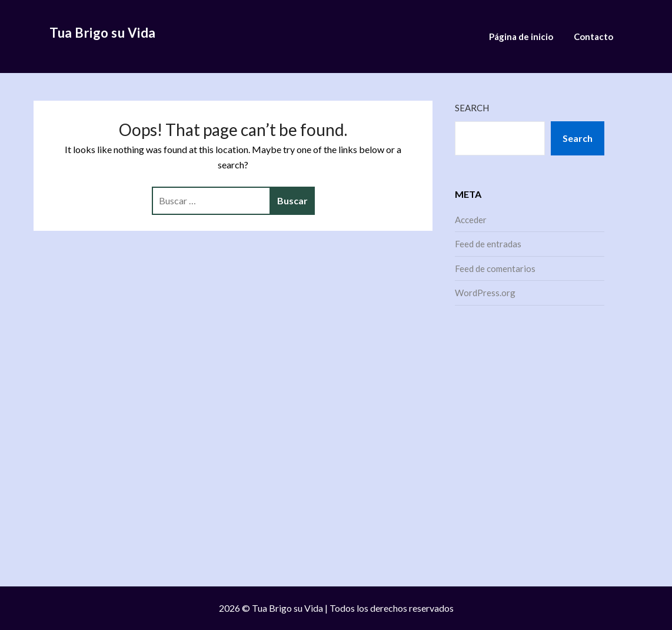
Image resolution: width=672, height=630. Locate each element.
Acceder (471, 220)
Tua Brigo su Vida (103, 33)
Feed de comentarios (495, 268)
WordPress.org (485, 293)
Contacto (593, 37)
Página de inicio (521, 37)
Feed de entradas (488, 244)
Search (472, 108)
